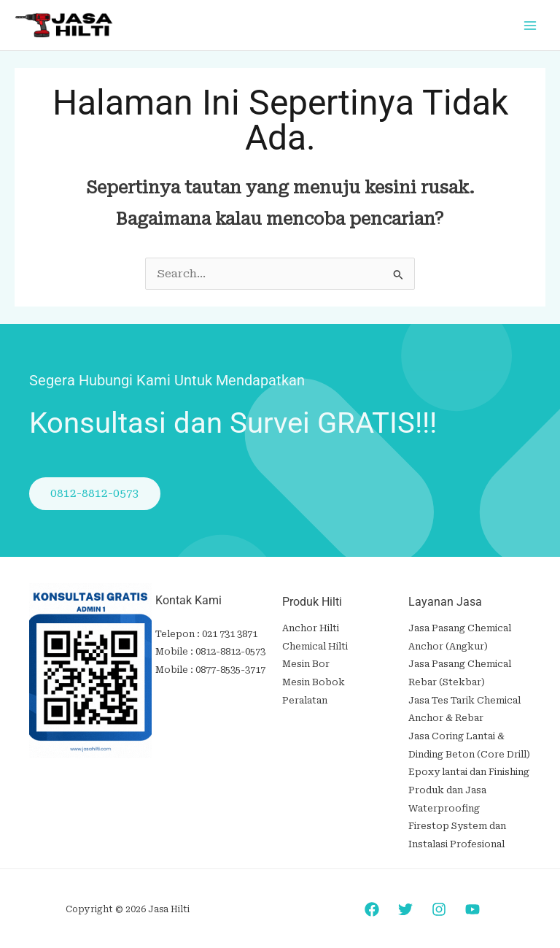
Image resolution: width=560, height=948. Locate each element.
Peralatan (305, 698)
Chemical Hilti (315, 646)
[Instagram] (439, 901)
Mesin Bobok (314, 681)
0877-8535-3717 (230, 669)
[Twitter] (405, 901)
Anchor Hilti (311, 629)
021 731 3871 (230, 635)
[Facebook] (372, 901)
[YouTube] (472, 901)
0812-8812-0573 (230, 652)
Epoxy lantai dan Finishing (469, 767)
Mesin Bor (306, 664)
